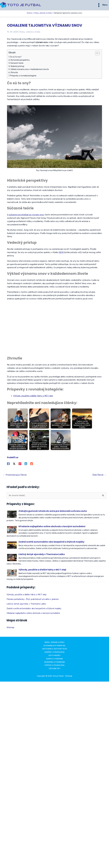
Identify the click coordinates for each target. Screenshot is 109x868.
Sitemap (10, 628)
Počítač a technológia (55, 666)
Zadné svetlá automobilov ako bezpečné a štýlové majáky (51, 542)
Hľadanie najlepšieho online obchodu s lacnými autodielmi (52, 527)
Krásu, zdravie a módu (30, 32)
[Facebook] (8, 464)
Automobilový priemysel (55, 646)
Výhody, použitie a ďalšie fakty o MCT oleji (33, 396)
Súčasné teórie (17, 64)
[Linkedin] (26, 464)
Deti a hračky (55, 656)
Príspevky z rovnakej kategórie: (23, 76)
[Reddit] (32, 464)
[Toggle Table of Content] (96, 54)
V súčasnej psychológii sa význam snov (26, 215)
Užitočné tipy (55, 669)
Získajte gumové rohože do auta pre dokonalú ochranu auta (53, 512)
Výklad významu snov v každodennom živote (30, 70)
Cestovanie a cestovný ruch (55, 649)
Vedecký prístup (17, 67)
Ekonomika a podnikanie (55, 663)
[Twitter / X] (14, 464)
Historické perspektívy (20, 61)
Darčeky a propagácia (55, 653)
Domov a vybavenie (54, 659)
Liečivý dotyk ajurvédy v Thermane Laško (42, 555)
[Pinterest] (20, 464)
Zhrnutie (14, 73)
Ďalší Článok (99, 476)
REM (61, 253)
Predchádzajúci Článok (15, 476)
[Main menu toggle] (102, 5)
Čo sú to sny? (16, 57)
